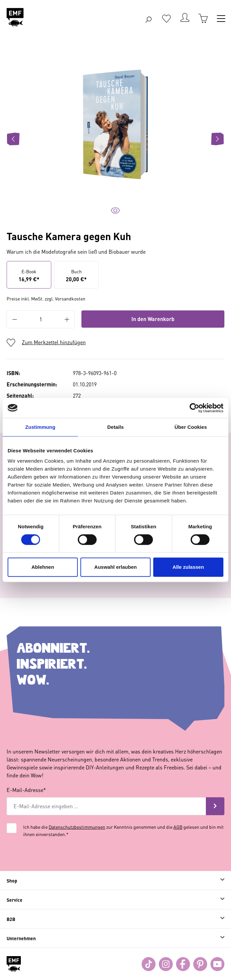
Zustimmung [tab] (40, 427)
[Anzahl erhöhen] (67, 319)
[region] (115, 139)
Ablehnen (43, 567)
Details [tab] (115, 427)
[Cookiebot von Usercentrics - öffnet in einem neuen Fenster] (194, 408)
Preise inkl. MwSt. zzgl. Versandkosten (46, 298)
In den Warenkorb (153, 319)
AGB (178, 827)
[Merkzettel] (166, 19)
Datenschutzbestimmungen (77, 827)
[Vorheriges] (13, 139)
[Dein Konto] (185, 19)
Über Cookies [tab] (191, 427)
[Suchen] (148, 19)
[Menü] (221, 19)
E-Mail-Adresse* (26, 790)
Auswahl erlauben (115, 567)
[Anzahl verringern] (15, 319)
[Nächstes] (217, 139)
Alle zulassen (188, 567)
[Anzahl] (41, 319)
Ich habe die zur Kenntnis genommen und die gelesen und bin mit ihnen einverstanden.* (123, 830)
